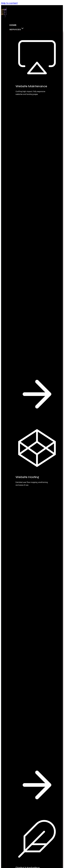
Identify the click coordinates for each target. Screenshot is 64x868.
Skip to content (9, 3)
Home (13, 25)
